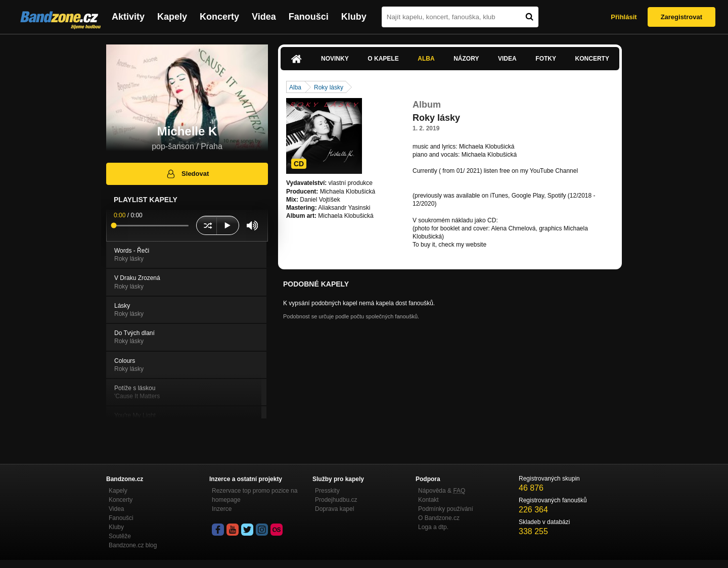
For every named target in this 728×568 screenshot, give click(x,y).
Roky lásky (329, 87)
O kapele (383, 59)
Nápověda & (442, 491)
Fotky (546, 59)
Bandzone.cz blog (133, 545)
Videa (264, 17)
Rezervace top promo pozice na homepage (255, 495)
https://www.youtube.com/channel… (461, 179)
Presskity (327, 491)
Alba (426, 59)
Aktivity (128, 17)
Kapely (172, 17)
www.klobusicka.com (516, 245)
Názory (466, 59)
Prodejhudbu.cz (336, 500)
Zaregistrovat (681, 17)
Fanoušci (309, 17)
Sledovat (187, 174)
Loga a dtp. (433, 527)
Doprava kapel (334, 509)
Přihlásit (624, 17)
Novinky (335, 59)
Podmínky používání (446, 509)
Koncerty (219, 17)
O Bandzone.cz (439, 518)
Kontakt (428, 500)
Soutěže (120, 536)
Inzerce (222, 509)
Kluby (354, 17)
